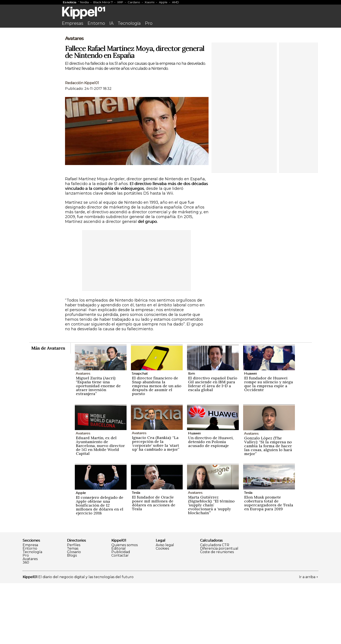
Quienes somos (125, 606)
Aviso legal (165, 606)
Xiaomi (150, 2)
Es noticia (69, 2)
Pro (149, 23)
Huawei (250, 434)
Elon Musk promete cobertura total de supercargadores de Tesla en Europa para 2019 (269, 564)
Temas (73, 609)
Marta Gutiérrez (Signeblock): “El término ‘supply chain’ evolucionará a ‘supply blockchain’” (211, 566)
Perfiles (74, 606)
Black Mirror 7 (103, 2)
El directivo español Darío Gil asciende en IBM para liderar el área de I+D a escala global (213, 445)
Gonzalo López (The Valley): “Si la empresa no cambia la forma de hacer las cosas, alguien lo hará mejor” (268, 507)
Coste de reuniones (217, 613)
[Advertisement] (170, 62)
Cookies (162, 609)
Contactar (120, 616)
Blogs (72, 616)
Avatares (74, 99)
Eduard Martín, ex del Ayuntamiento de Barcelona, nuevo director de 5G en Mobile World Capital (100, 506)
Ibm (191, 434)
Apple (163, 2)
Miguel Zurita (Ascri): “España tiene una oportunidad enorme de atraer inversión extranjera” (98, 447)
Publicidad (121, 613)
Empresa (30, 606)
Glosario (74, 613)
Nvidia (84, 2)
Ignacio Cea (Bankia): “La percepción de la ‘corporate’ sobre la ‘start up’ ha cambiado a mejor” (156, 504)
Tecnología (129, 23)
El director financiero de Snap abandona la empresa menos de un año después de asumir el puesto (157, 447)
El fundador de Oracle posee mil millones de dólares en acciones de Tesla (154, 564)
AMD (176, 2)
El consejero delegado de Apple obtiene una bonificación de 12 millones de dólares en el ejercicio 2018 (100, 566)
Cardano (134, 2)
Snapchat (140, 434)
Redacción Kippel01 (82, 144)
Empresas (73, 23)
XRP (120, 2)
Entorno (96, 23)
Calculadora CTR (215, 606)
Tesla (136, 553)
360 (26, 623)
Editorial (119, 609)
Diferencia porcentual (219, 609)
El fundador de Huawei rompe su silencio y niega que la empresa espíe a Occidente (269, 445)
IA (111, 23)
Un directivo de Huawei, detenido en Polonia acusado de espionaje (211, 503)
